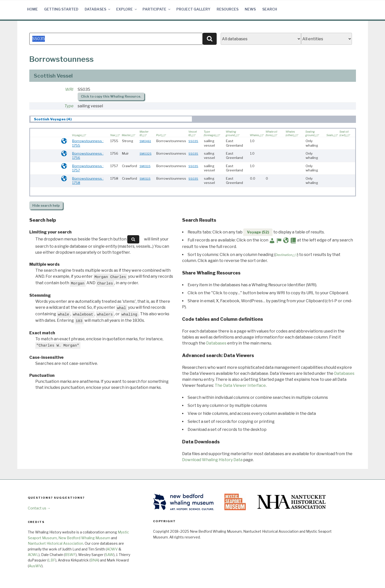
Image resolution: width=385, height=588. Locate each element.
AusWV (35, 566)
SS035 (193, 141)
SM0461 (145, 141)
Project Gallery (193, 9)
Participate (157, 9)
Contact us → (39, 508)
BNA (94, 560)
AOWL (33, 555)
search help (46, 206)
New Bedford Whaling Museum (84, 538)
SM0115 (145, 166)
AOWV (112, 549)
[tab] (111, 119)
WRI (69, 89)
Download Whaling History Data (212, 460)
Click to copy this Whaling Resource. (111, 96)
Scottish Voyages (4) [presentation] (53, 119)
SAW (109, 555)
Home (32, 9)
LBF (52, 560)
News (250, 9)
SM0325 (146, 154)
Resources (228, 9)
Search (270, 9)
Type (69, 106)
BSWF (70, 555)
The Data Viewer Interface (240, 385)
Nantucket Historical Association (55, 543)
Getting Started (61, 9)
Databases (98, 9)
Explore (127, 9)
